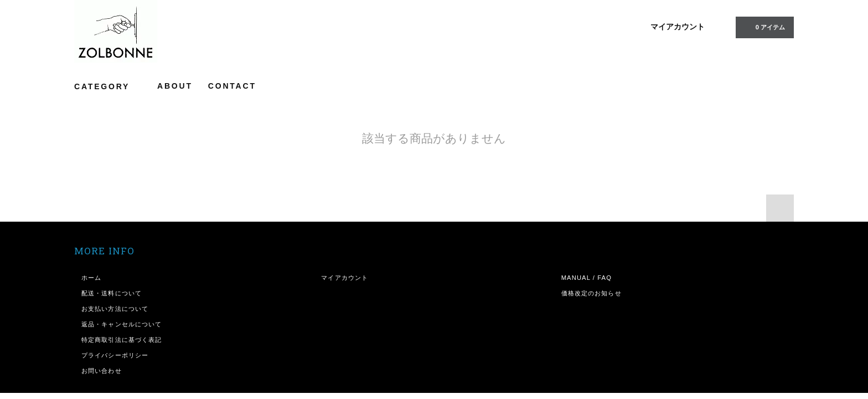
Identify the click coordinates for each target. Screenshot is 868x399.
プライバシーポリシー (115, 355)
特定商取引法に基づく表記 (122, 340)
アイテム (764, 27)
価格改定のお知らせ (591, 293)
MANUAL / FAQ (587, 278)
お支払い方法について (115, 309)
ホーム (91, 278)
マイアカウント (678, 27)
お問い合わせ (102, 371)
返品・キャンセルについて (122, 324)
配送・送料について (112, 293)
